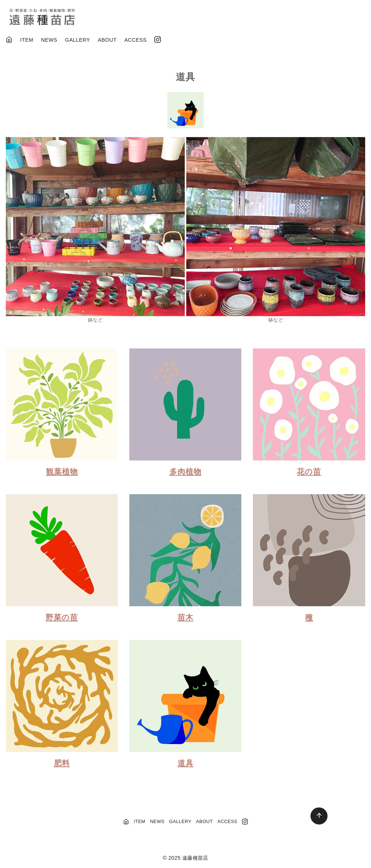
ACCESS (136, 40)
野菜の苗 (62, 617)
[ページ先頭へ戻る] (319, 816)
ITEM (27, 40)
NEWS (49, 40)
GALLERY (78, 40)
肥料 (62, 763)
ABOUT (107, 40)
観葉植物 (62, 472)
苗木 (185, 617)
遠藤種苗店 (195, 858)
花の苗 (309, 472)
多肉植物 (185, 472)
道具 (185, 763)
